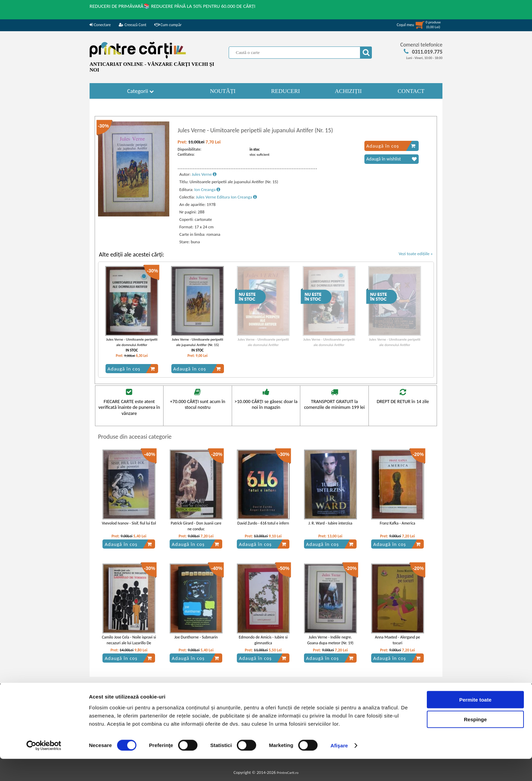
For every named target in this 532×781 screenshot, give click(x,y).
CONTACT (411, 91)
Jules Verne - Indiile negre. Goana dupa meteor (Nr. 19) (330, 640)
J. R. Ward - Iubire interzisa (330, 523)
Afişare (339, 768)
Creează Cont (132, 25)
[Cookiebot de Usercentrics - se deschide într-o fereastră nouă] (44, 768)
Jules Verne (204, 174)
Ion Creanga (207, 189)
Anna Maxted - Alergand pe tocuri (397, 640)
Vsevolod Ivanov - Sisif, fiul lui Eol (129, 523)
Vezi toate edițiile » (416, 254)
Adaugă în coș (391, 146)
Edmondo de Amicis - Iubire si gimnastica (263, 640)
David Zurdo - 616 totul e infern (263, 523)
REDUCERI (286, 91)
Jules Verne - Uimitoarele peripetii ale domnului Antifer (132, 342)
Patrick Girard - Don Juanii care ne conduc (196, 526)
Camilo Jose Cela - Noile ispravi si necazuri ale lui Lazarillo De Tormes (129, 643)
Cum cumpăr (168, 25)
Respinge (475, 741)
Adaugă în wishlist (392, 159)
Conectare (100, 25)
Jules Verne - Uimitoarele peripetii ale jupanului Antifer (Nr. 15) (197, 342)
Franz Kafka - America (397, 523)
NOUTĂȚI (223, 91)
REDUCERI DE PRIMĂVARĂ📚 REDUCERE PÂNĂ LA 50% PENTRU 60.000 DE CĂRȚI (173, 6)
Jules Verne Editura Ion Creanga (226, 197)
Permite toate (475, 721)
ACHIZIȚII (348, 91)
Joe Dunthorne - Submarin (196, 637)
